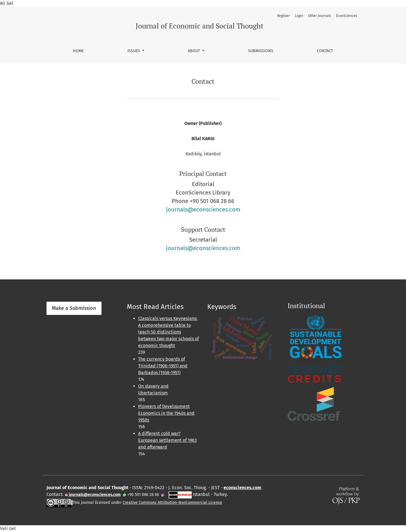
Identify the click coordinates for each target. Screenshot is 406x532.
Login (299, 16)
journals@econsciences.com (203, 209)
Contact (325, 51)
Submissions (261, 51)
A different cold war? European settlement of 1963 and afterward (167, 440)
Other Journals (320, 16)
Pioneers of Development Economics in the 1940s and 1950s (166, 413)
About (194, 51)
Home (78, 51)
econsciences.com (242, 488)
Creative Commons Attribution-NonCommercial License (172, 503)
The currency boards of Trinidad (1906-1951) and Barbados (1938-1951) (163, 366)
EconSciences (347, 16)
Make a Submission (74, 308)
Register (283, 16)
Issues (134, 51)
